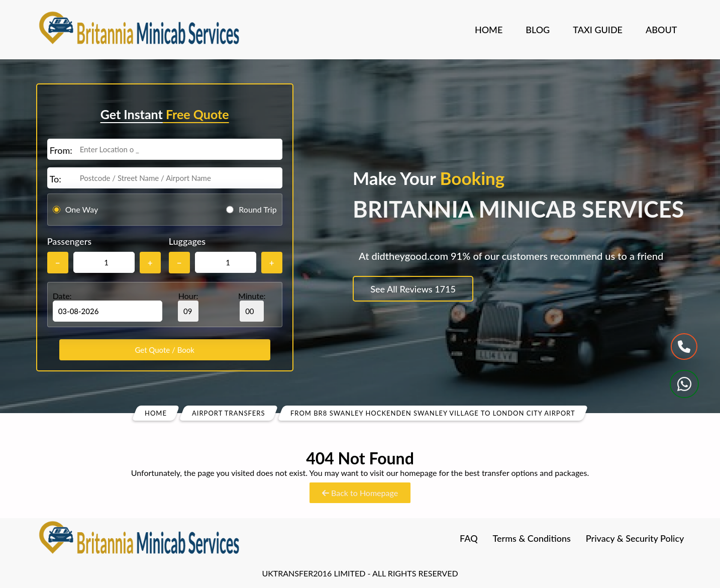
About (661, 30)
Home (489, 30)
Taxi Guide (598, 30)
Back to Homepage (360, 493)
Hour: (188, 306)
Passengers (69, 241)
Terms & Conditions (532, 538)
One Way (82, 209)
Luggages (187, 241)
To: (56, 179)
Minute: (252, 306)
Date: (62, 296)
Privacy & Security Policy (635, 538)
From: (61, 150)
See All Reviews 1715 (413, 289)
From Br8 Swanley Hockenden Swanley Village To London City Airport (433, 413)
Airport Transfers (229, 413)
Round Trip (258, 209)
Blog (538, 30)
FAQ (469, 538)
